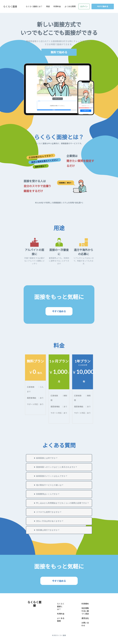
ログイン (84, 6)
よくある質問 (70, 6)
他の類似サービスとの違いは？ (50, 485)
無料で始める (59, 52)
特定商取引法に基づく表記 (85, 611)
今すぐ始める (103, 6)
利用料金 (57, 6)
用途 (48, 6)
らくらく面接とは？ (34, 6)
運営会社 (85, 618)
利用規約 (85, 604)
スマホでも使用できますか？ (49, 512)
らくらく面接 (10, 6)
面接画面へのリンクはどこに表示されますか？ (57, 467)
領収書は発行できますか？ (48, 530)
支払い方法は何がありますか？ (50, 521)
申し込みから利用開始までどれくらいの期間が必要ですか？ (63, 503)
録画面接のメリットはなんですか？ (52, 476)
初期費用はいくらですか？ (48, 494)
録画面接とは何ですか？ (47, 458)
